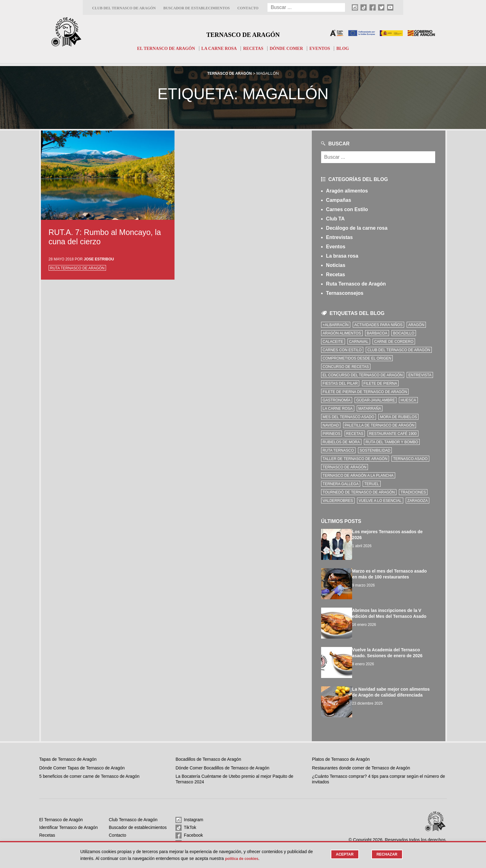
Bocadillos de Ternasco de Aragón (208, 748)
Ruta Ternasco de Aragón (77, 268)
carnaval (359, 342)
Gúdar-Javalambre (376, 400)
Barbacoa (377, 333)
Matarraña (370, 409)
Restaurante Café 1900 (393, 434)
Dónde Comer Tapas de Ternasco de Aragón (82, 756)
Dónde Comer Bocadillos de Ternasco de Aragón (222, 756)
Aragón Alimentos (342, 333)
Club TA (335, 219)
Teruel (371, 484)
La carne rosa (218, 48)
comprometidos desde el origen (357, 358)
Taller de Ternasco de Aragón (355, 459)
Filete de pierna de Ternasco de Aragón (365, 392)
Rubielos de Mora (341, 442)
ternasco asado (410, 459)
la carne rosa (338, 409)
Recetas (254, 48)
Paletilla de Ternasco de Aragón (380, 425)
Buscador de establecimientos (197, 8)
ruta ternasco (338, 450)
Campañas (339, 200)
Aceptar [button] (342, 855)
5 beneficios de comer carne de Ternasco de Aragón (90, 765)
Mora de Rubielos (398, 417)
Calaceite (333, 342)
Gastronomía (337, 400)
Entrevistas (339, 237)
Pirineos (331, 434)
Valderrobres (338, 501)
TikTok (186, 817)
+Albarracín (336, 325)
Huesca (408, 400)
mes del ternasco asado (349, 417)
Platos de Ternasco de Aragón (341, 748)
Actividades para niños (378, 325)
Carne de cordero (394, 342)
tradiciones (413, 492)
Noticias (336, 265)
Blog (349, 48)
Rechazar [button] (386, 855)
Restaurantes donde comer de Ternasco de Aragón (361, 756)
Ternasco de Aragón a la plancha (358, 476)
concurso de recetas (346, 367)
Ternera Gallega (341, 484)
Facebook (189, 824)
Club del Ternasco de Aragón (124, 8)
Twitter (186, 832)
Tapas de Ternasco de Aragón (68, 748)
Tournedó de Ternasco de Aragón (359, 492)
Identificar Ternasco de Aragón (69, 816)
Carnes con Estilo (347, 209)
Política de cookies (127, 831)
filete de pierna (380, 383)
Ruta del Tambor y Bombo (392, 442)
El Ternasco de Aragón (162, 48)
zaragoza (418, 501)
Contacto (248, 8)
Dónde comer (289, 48)
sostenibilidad (375, 450)
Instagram (189, 809)
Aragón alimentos (347, 191)
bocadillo (404, 333)
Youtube (188, 840)
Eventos (324, 48)
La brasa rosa (342, 256)
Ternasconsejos (345, 293)
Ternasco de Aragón (243, 33)
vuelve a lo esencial (380, 501)
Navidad (331, 425)
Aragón (416, 325)
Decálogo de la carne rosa (357, 228)
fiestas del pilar (340, 383)
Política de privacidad (129, 839)
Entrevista (420, 375)
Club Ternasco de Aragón (133, 808)
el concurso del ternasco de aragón (363, 375)
